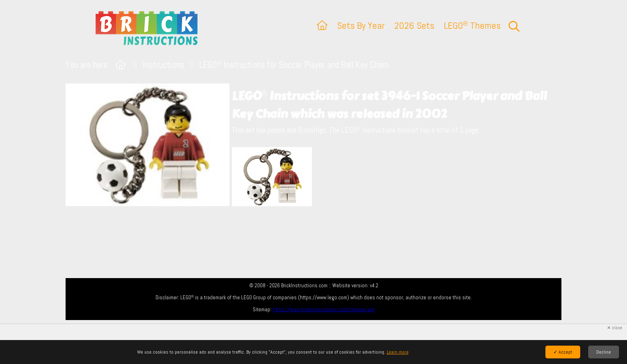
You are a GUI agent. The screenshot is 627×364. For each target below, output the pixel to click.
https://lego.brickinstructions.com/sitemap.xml (324, 309)
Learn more (398, 352)
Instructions (163, 65)
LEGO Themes (472, 25)
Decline (604, 352)
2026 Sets (414, 25)
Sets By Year (361, 25)
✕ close (615, 328)
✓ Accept (563, 352)
